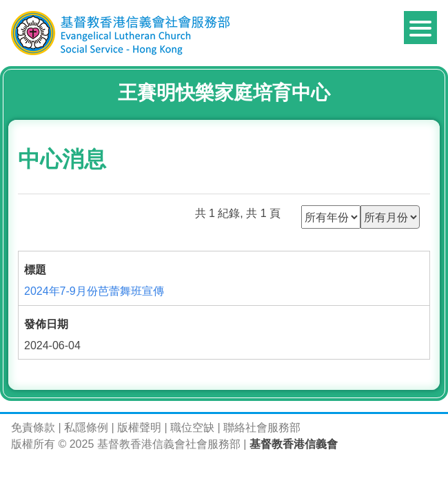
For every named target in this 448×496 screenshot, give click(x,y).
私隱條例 (86, 427)
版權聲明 (139, 427)
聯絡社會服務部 (262, 427)
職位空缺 (192, 427)
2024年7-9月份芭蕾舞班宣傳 (94, 291)
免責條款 (33, 427)
